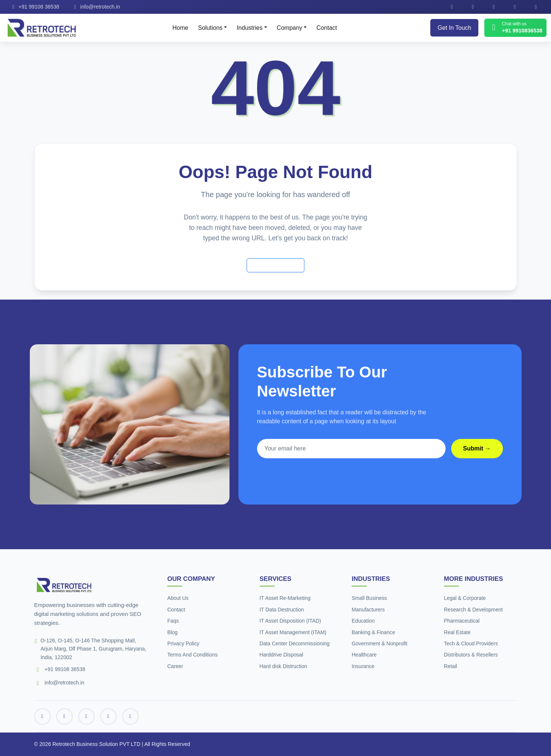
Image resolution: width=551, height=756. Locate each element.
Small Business (370, 598)
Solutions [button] (210, 28)
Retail (451, 666)
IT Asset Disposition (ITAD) (291, 621)
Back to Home (275, 265)
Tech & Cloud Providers (471, 643)
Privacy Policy (183, 643)
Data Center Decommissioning (295, 643)
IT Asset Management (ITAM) (294, 632)
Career (175, 666)
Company (289, 28)
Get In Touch (455, 28)
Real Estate (457, 632)
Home (180, 28)
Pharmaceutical (462, 621)
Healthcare (364, 655)
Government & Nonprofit (380, 643)
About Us (178, 598)
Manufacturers (368, 610)
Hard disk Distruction (284, 666)
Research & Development (474, 610)
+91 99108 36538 (35, 7)
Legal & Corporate (465, 598)
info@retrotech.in (96, 7)
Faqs (173, 621)
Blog (172, 632)
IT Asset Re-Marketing (285, 598)
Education (363, 621)
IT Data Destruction (282, 610)
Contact (327, 28)
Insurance (363, 666)
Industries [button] (249, 28)
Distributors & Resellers (471, 655)
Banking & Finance (374, 632)
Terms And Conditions (193, 655)
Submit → (477, 448)
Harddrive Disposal (282, 655)
